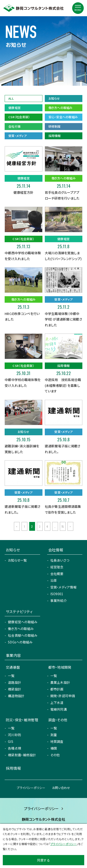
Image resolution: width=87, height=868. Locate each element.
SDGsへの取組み (20, 642)
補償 (54, 748)
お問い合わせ (61, 788)
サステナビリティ (19, 611)
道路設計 (14, 682)
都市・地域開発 (60, 667)
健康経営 (14, 108)
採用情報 (55, 136)
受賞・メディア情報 (64, 587)
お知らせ (54, 98)
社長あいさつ (60, 560)
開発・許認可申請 (63, 696)
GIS (11, 741)
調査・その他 (58, 720)
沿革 (54, 580)
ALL (11, 98)
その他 (55, 755)
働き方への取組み (61, 108)
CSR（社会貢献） (19, 117)
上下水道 (57, 703)
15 (63, 526)
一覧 (11, 676)
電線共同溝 (59, 709)
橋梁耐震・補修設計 (22, 755)
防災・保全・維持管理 (22, 720)
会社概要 (57, 574)
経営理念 (57, 567)
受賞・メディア (18, 136)
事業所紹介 (59, 601)
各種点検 (14, 748)
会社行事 (14, 126)
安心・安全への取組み (63, 117)
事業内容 (13, 655)
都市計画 (57, 689)
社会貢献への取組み (23, 635)
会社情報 (56, 550)
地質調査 (57, 741)
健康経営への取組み (23, 622)
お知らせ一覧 (17, 560)
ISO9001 (57, 594)
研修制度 (55, 126)
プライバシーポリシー (31, 788)
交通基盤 (13, 667)
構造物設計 (16, 696)
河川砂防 (14, 735)
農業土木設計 (60, 682)
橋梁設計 (14, 689)
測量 (54, 735)
